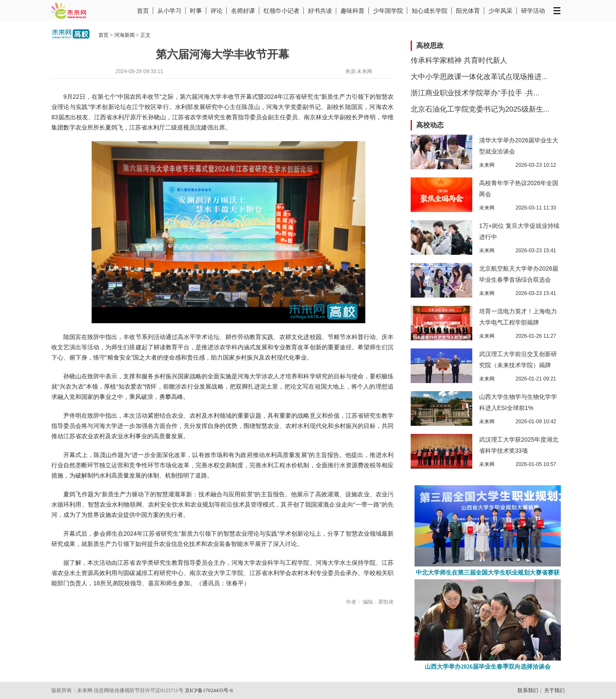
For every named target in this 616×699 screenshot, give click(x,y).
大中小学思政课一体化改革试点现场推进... (479, 77)
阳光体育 (468, 11)
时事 (196, 11)
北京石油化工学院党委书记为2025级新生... (480, 109)
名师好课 (243, 11)
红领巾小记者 (281, 11)
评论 (216, 11)
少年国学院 (388, 11)
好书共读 (320, 11)
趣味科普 (352, 11)
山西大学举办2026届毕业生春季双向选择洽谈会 (488, 667)
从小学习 (169, 11)
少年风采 (500, 11)
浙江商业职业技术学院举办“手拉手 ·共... (475, 93)
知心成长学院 (429, 11)
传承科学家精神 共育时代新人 (459, 60)
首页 (143, 11)
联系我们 (528, 690)
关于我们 (554, 690)
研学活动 (533, 11)
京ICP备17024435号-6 (209, 690)
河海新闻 (124, 35)
